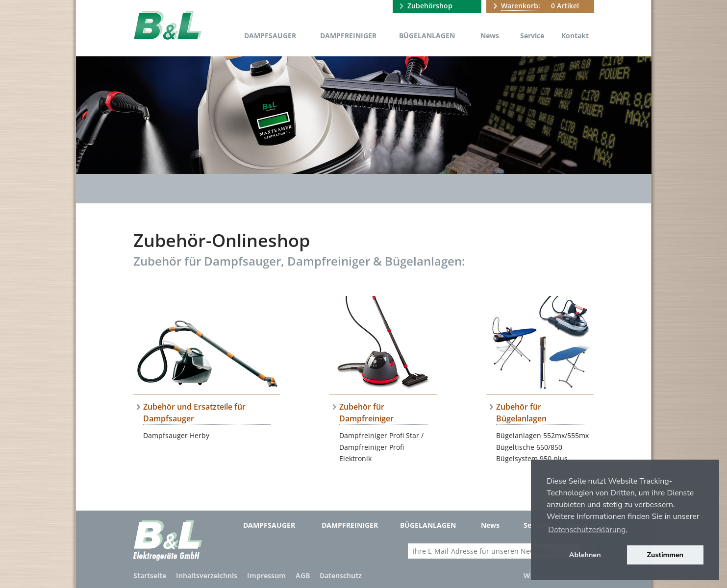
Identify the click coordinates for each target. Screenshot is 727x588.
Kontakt (575, 36)
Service (532, 36)
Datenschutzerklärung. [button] (588, 530)
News (490, 36)
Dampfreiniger (348, 36)
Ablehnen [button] (585, 555)
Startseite (150, 576)
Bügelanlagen (427, 36)
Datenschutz (341, 576)
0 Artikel (540, 6)
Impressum (266, 576)
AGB (303, 576)
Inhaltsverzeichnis (207, 576)
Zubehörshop (430, 6)
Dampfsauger (270, 36)
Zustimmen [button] (665, 555)
